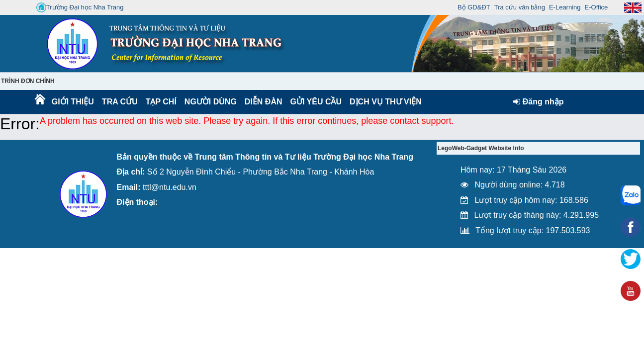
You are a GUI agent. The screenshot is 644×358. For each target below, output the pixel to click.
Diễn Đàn (264, 102)
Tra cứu (120, 102)
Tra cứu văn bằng (520, 7)
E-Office (597, 7)
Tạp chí (161, 102)
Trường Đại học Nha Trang (80, 7)
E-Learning (565, 7)
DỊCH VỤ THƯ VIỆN (384, 102)
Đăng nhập (538, 102)
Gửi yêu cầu (316, 102)
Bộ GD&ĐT (474, 7)
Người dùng (210, 102)
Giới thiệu (72, 102)
